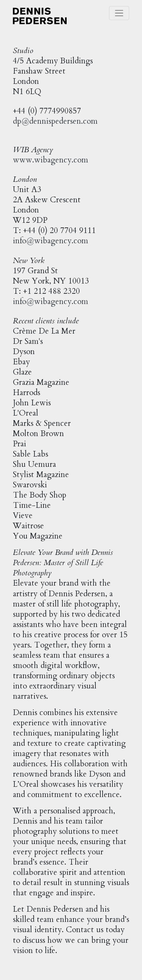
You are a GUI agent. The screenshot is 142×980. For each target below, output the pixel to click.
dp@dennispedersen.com (55, 121)
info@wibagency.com (51, 241)
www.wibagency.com (51, 160)
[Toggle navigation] (119, 13)
